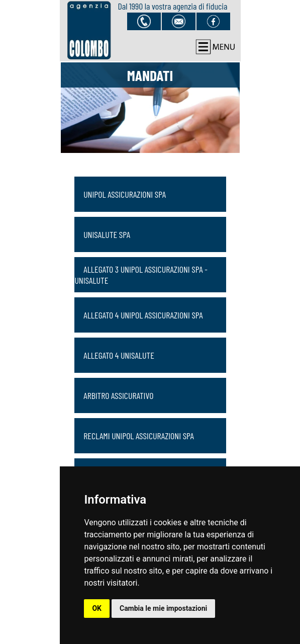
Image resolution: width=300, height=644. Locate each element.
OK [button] (97, 608)
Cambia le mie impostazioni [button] (163, 608)
